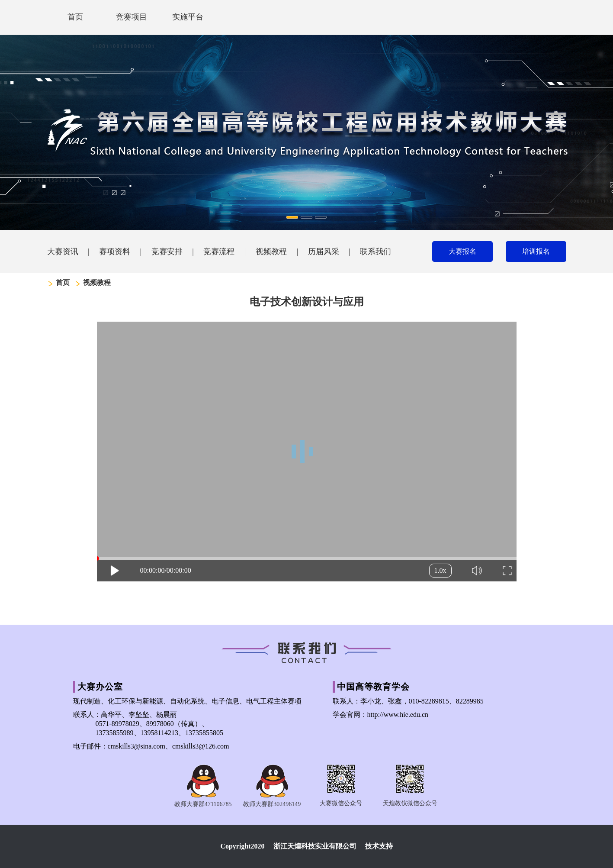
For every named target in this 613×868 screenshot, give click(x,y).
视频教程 (271, 252)
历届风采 (324, 252)
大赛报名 (462, 251)
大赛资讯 (63, 252)
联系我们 (376, 252)
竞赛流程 (219, 252)
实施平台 (188, 17)
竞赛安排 (167, 252)
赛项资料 (115, 252)
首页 (75, 17)
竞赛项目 (132, 17)
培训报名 (536, 251)
